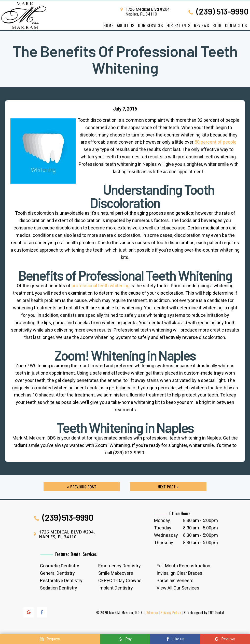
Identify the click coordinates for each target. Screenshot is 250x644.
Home (108, 25)
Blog (217, 25)
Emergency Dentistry (120, 566)
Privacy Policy (171, 612)
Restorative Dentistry (61, 580)
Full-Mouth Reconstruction (183, 566)
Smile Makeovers (116, 573)
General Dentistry (57, 573)
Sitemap (152, 612)
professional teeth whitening (101, 286)
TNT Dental (216, 612)
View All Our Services (178, 588)
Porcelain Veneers (175, 580)
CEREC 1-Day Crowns (120, 580)
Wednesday (166, 535)
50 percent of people (216, 142)
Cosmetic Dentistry (60, 566)
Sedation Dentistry (59, 588)
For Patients (179, 25)
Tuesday (163, 528)
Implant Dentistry (116, 588)
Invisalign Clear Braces (179, 573)
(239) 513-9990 (218, 12)
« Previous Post (82, 487)
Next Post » (168, 487)
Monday (162, 520)
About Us (126, 25)
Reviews (202, 25)
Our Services (150, 25)
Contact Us (236, 25)
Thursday (164, 543)
